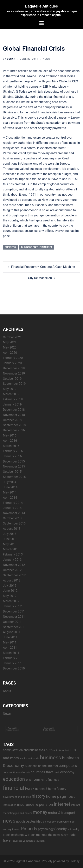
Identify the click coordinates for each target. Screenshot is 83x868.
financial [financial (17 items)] (14, 788)
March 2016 (11, 446)
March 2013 (11, 549)
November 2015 (14, 466)
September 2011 (14, 627)
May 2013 (10, 544)
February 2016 (13, 451)
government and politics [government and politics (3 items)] (17, 797)
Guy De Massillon (40, 278)
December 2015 (14, 461)
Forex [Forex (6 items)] (30, 789)
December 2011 (14, 611)
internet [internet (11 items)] (62, 804)
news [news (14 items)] (9, 821)
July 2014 (10, 482)
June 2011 (10, 637)
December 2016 (14, 430)
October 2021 (12, 337)
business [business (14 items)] (51, 758)
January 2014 (12, 508)
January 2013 (12, 560)
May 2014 (10, 492)
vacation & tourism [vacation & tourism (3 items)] (34, 841)
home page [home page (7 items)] (56, 796)
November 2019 (14, 373)
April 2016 (10, 441)
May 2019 (10, 389)
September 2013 (14, 523)
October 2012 (12, 570)
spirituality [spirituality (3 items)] (73, 829)
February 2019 (13, 399)
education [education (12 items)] (14, 779)
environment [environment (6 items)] (36, 780)
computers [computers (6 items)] (68, 766)
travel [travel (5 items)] (7, 840)
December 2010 (14, 668)
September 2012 (14, 575)
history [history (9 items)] (39, 796)
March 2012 (11, 601)
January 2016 (12, 456)
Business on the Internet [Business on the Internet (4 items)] (41, 766)
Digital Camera (49, 730)
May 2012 (10, 596)
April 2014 (10, 498)
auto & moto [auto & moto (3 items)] (60, 750)
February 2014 (13, 503)
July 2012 (10, 586)
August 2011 (12, 632)
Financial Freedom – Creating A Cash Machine (43, 267)
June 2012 (10, 591)
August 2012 (12, 580)
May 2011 (10, 642)
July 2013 (10, 534)
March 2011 (11, 653)
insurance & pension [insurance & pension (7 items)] (35, 804)
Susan (11, 59)
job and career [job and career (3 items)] (24, 813)
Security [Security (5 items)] (61, 829)
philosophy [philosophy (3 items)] (49, 822)
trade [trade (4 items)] (72, 835)
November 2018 (14, 415)
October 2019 (12, 379)
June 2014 (10, 487)
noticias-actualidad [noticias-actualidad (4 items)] (29, 821)
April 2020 (10, 353)
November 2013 (14, 513)
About (7, 691)
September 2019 (14, 384)
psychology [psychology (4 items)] (46, 829)
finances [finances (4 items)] (53, 780)
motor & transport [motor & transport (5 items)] (62, 813)
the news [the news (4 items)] (54, 835)
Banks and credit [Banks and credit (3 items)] (29, 758)
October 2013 (12, 518)
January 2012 (12, 606)
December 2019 (14, 368)
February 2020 (13, 358)
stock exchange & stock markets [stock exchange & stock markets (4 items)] (25, 835)
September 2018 (14, 425)
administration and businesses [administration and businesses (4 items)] (24, 750)
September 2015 (14, 477)
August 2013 (12, 529)
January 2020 (12, 363)
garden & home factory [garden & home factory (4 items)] (51, 789)
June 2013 (10, 539)
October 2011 (12, 622)
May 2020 (10, 347)
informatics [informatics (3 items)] (10, 805)
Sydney (75, 861)
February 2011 (13, 658)
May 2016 (10, 435)
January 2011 (12, 663)
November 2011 (14, 617)
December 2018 (14, 410)
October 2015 (12, 472)
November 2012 (14, 565)
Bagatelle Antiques (42, 6)
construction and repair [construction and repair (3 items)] (16, 772)
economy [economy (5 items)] (67, 772)
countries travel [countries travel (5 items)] (42, 772)
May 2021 (10, 342)
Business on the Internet (37, 247)
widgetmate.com (13, 730)
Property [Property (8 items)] (29, 829)
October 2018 (12, 420)
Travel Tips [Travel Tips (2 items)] (17, 841)
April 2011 (10, 648)
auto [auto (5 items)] (49, 750)
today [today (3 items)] (64, 835)
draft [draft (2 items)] (57, 773)
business (10, 247)
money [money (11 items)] (40, 812)
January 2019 (12, 404)
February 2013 (13, 554)
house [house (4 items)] (71, 797)
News (46, 59)
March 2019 (11, 394)
